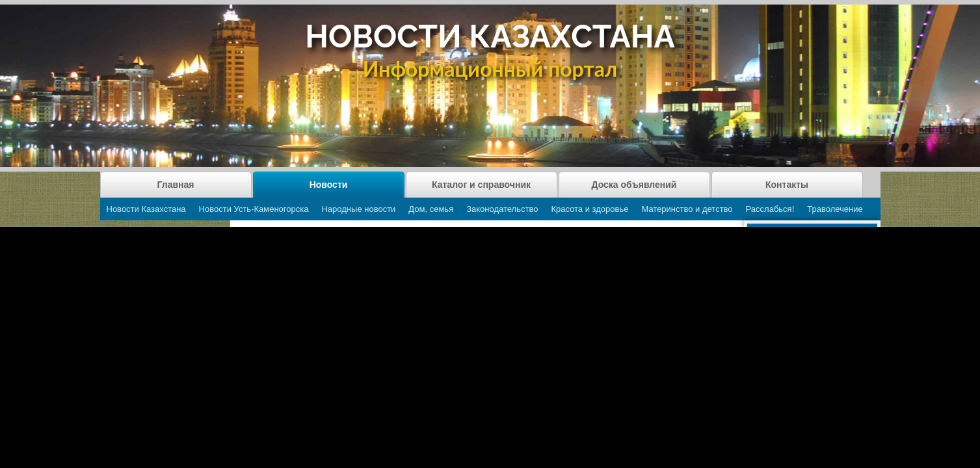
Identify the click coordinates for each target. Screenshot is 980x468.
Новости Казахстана (146, 209)
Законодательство (502, 209)
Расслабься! (770, 209)
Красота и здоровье (589, 209)
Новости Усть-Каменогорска (254, 209)
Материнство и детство (687, 209)
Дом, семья (431, 209)
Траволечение (835, 209)
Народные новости (358, 209)
